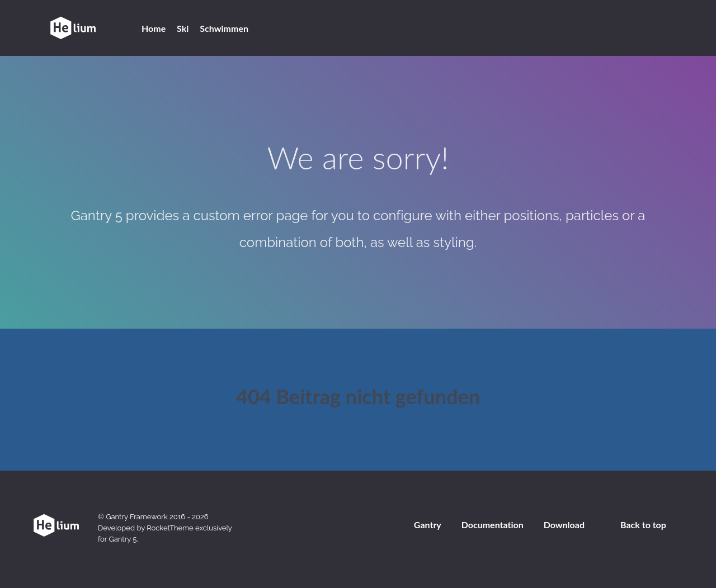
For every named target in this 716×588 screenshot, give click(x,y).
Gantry (428, 525)
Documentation (493, 525)
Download (564, 525)
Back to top (643, 525)
